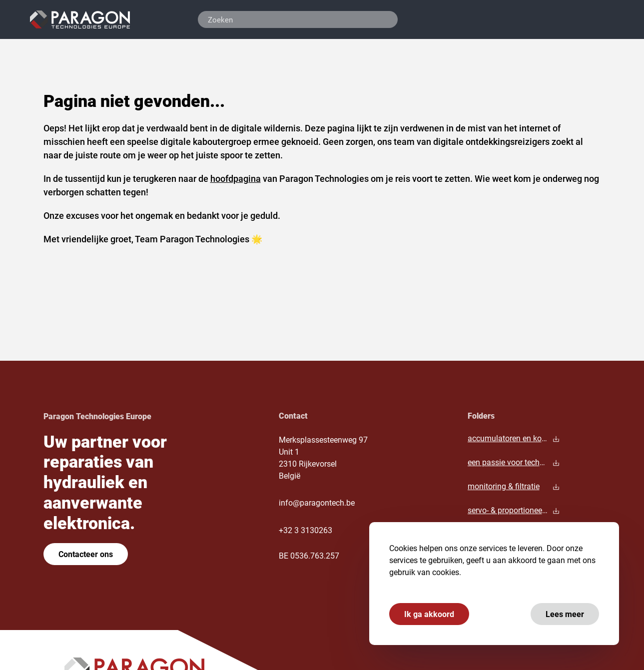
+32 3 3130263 (306, 530)
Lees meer (565, 614)
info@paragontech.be (317, 502)
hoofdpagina (236, 178)
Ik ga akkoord (429, 614)
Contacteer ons (86, 554)
